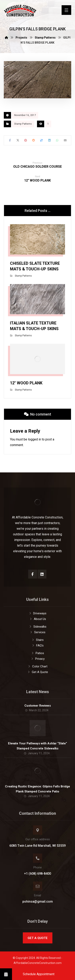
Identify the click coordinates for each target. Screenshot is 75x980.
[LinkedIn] (42, 574)
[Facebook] (33, 574)
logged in (34, 439)
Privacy (38, 659)
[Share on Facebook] (10, 140)
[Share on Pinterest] (26, 140)
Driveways (37, 613)
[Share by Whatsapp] (57, 140)
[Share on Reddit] (33, 140)
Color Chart (37, 666)
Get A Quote (38, 672)
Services (37, 632)
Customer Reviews (38, 706)
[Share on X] (18, 140)
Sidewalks (38, 627)
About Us (38, 619)
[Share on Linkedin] (49, 140)
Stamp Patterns (23, 124)
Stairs (37, 640)
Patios (37, 653)
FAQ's (38, 645)
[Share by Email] (65, 140)
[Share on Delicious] (41, 140)
